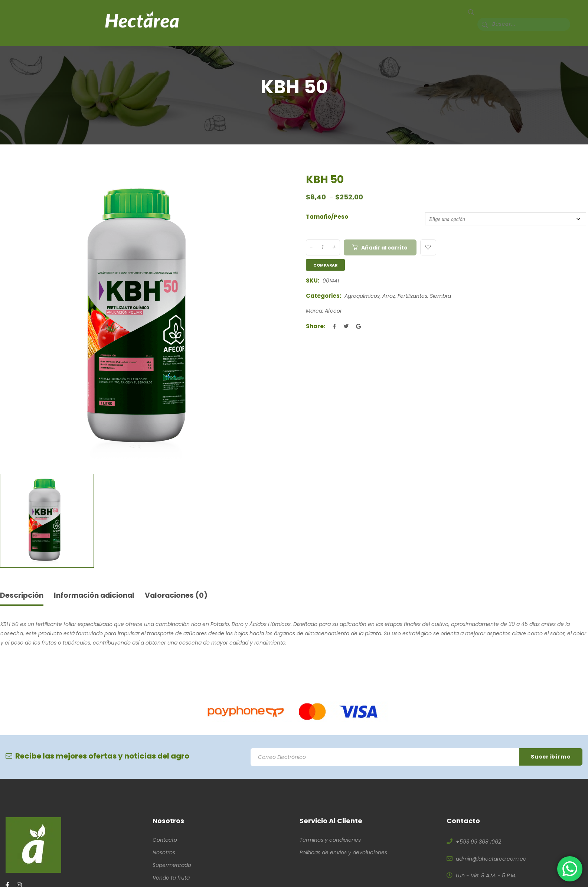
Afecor (333, 311)
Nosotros (164, 853)
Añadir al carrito (385, 248)
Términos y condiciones (330, 841)
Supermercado (172, 866)
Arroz (389, 296)
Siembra (440, 296)
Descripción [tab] (23, 596)
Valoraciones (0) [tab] (186, 596)
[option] (144, 318)
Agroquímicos (362, 296)
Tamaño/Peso (327, 217)
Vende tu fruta (171, 878)
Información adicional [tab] (99, 596)
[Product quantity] (323, 247)
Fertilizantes (412, 296)
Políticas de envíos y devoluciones (343, 853)
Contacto (165, 841)
